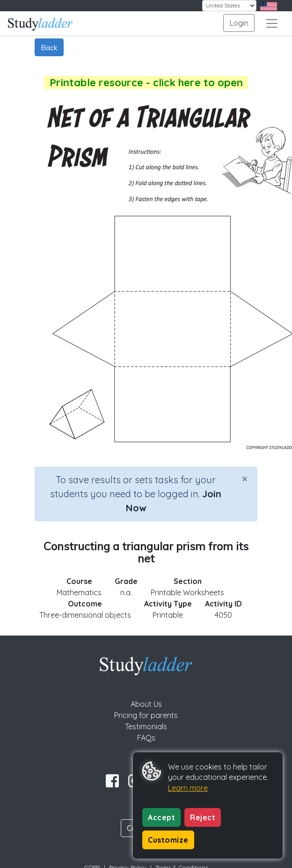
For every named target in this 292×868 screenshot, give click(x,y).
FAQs (146, 738)
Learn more (188, 788)
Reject (203, 817)
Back (49, 47)
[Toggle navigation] (272, 23)
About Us (146, 704)
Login (239, 23)
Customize (168, 840)
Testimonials (146, 726)
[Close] (245, 479)
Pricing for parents (146, 715)
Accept (161, 817)
